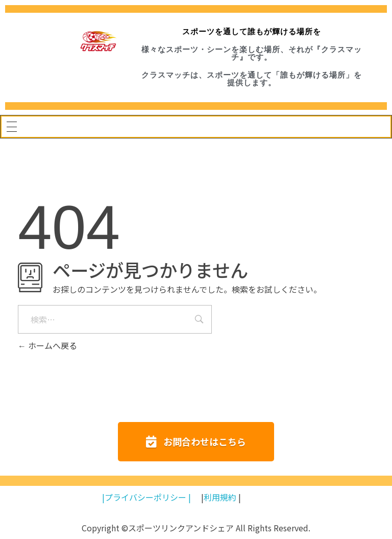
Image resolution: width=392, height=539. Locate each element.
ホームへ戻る (47, 345)
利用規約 (220, 497)
